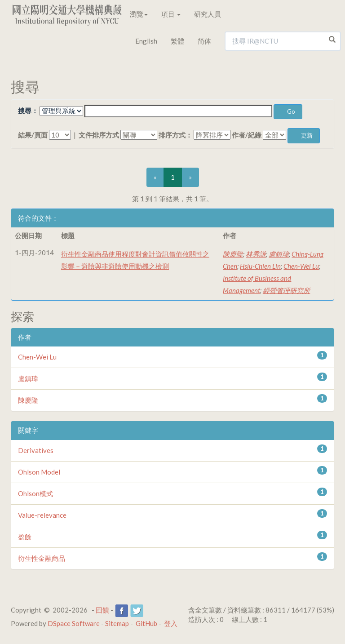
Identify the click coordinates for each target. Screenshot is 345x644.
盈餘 (25, 537)
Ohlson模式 (35, 493)
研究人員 (208, 14)
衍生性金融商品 (42, 558)
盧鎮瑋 (279, 254)
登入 (171, 623)
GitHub (146, 623)
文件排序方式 (99, 135)
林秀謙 (256, 254)
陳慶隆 (233, 254)
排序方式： (175, 135)
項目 (171, 14)
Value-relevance (42, 515)
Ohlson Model (39, 472)
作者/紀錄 (247, 135)
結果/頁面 (33, 135)
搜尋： (28, 111)
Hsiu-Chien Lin (260, 266)
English (146, 41)
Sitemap (117, 623)
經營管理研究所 (286, 290)
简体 (204, 41)
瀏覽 (139, 14)
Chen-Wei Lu (301, 266)
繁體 (177, 41)
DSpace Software (74, 623)
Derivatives (36, 450)
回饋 (102, 610)
